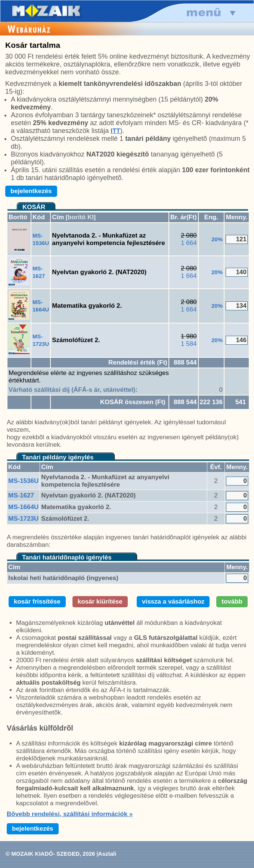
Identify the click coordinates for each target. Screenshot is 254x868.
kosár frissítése (37, 602)
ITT (115, 131)
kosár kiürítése (100, 602)
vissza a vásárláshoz (173, 602)
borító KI (81, 217)
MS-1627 (21, 495)
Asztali (107, 854)
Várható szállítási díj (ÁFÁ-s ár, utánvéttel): (73, 390)
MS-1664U (23, 507)
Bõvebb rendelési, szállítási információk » (70, 814)
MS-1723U (23, 519)
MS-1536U (23, 481)
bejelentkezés (31, 191)
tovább (232, 602)
